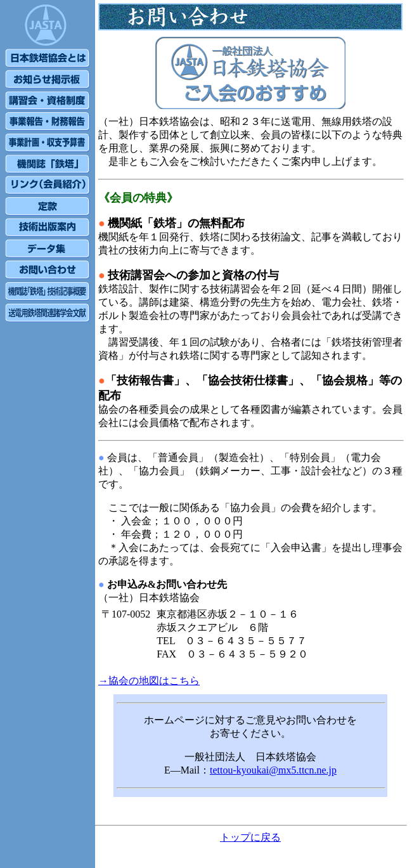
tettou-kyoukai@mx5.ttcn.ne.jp (273, 770)
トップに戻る (250, 837)
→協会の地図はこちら (149, 681)
